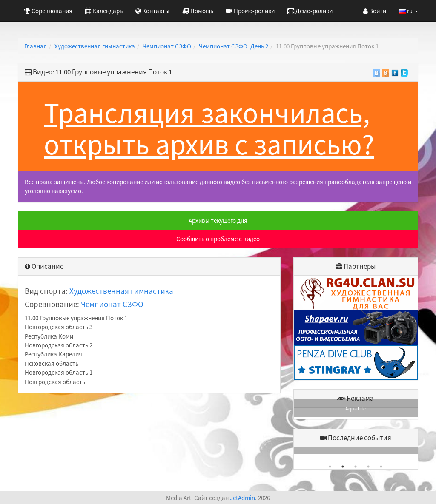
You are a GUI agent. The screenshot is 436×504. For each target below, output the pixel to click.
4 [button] (368, 467)
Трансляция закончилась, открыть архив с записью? (209, 128)
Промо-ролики (250, 11)
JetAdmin (242, 498)
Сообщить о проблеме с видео (218, 239)
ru (409, 11)
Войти (375, 11)
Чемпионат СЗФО (167, 46)
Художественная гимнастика (95, 46)
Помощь (198, 11)
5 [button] (381, 467)
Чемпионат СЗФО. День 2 (234, 46)
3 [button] (356, 467)
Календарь (104, 11)
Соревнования (48, 11)
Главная (36, 46)
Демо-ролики (310, 11)
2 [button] (343, 467)
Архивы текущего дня (218, 221)
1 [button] (330, 467)
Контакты (152, 11)
